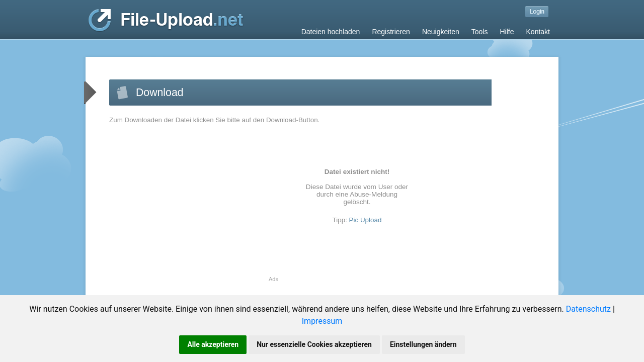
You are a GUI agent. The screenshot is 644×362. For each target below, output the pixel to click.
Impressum (322, 321)
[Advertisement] (194, 206)
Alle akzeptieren (213, 344)
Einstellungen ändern (423, 344)
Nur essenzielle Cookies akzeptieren (314, 344)
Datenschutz (588, 309)
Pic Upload (366, 220)
